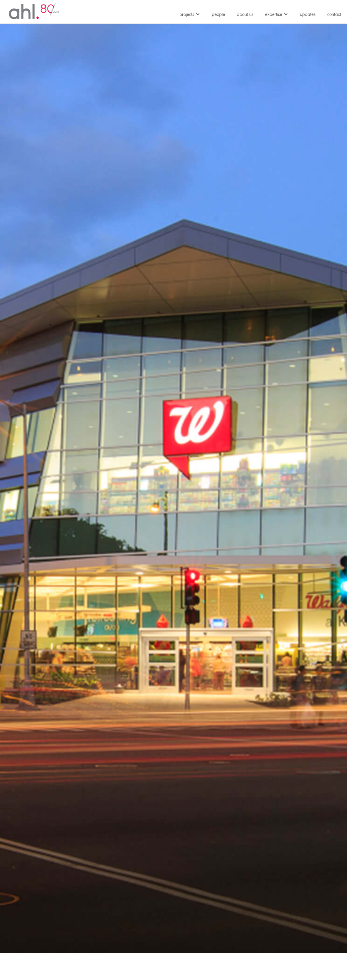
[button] (190, 13)
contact (334, 15)
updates (308, 15)
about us (245, 15)
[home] (34, 11)
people (218, 15)
